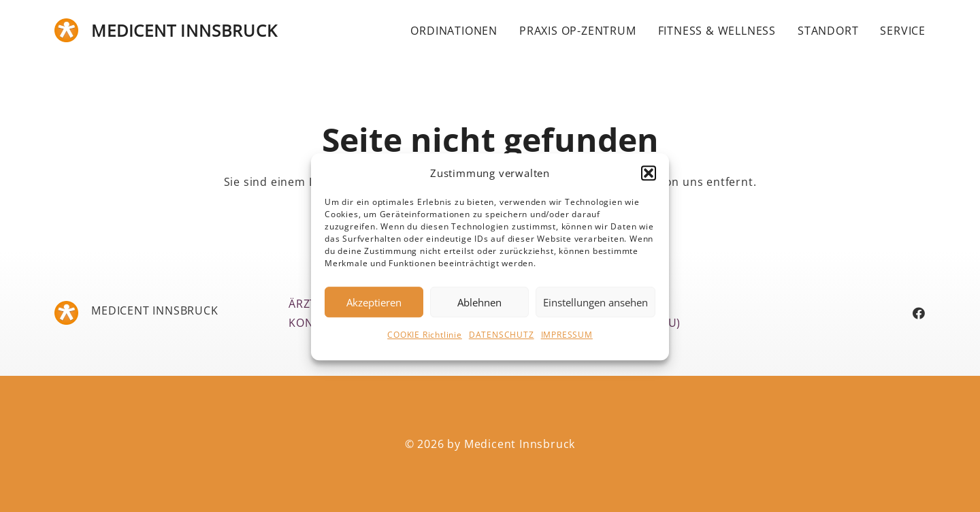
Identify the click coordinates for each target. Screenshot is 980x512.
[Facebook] (919, 313)
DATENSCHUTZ (502, 340)
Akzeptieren (374, 307)
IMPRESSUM (567, 340)
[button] (649, 178)
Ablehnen (479, 307)
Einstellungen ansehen (595, 307)
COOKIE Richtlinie (425, 340)
